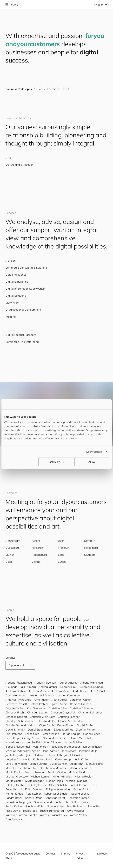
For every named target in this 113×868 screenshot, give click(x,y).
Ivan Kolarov (40, 747)
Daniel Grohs (85, 725)
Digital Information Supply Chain (25, 289)
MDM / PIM (12, 303)
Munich (10, 555)
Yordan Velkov (79, 815)
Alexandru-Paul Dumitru (21, 687)
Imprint (65, 853)
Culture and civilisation (19, 165)
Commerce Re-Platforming (22, 342)
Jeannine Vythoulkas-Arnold (23, 751)
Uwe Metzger (76, 811)
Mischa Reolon (84, 776)
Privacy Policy (80, 856)
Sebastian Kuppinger (18, 802)
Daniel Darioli (66, 725)
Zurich (62, 562)
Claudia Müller (46, 721)
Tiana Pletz (95, 806)
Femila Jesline (50, 734)
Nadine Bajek (55, 781)
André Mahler (99, 691)
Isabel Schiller (74, 742)
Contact (50, 853)
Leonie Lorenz (38, 764)
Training (11, 317)
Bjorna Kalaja (59, 704)
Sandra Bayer (14, 798)
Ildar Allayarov (53, 742)
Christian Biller (58, 708)
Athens (36, 541)
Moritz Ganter (14, 781)
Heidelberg (91, 548)
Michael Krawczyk (17, 776)
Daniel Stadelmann (39, 730)
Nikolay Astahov (16, 785)
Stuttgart (90, 555)
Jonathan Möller (89, 751)
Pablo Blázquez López (83, 785)
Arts (8, 158)
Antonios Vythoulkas (18, 700)
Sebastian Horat (55, 798)
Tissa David (13, 811)
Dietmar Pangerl (86, 730)
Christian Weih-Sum (42, 717)
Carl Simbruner (37, 708)
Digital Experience (17, 282)
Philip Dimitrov (34, 789)
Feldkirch (37, 548)
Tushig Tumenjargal (52, 811)
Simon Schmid (43, 802)
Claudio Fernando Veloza (21, 725)
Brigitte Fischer (15, 708)
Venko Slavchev (39, 815)
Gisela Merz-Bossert (56, 738)
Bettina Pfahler (39, 704)
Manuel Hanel (95, 764)
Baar (61, 541)
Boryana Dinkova (81, 704)
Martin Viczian (57, 772)
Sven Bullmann (76, 806)
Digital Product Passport (21, 335)
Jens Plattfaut (51, 751)
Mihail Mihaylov (62, 776)
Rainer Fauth (81, 789)
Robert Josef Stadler (56, 794)
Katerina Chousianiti (18, 759)
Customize (56, 462)
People (66, 89)
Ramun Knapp (14, 794)
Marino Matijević (56, 768)
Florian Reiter (91, 734)
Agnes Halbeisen (45, 683)
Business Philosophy (19, 89)
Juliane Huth (54, 755)
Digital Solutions (16, 296)
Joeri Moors (69, 751)
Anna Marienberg (16, 695)
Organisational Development (23, 310)
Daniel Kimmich (15, 730)
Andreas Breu (69, 687)
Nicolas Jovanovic (77, 781)
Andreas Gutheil (16, 691)
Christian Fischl (15, 712)
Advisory (11, 261)
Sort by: (10, 658)
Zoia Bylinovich (15, 819)
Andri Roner (80, 691)
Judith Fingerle (14, 755)
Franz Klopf (12, 738)
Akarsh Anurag (68, 683)
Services (40, 89)
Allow (92, 462)
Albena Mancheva (92, 683)
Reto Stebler (33, 794)
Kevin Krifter (81, 759)
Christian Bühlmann (82, 708)
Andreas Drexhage (92, 687)
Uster (9, 562)
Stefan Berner (80, 802)
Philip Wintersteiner (58, 789)
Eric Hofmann (14, 734)
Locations (53, 89)
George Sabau (31, 738)
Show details (94, 452)
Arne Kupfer (41, 700)
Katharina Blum (43, 759)
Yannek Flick (59, 815)
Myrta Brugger (34, 781)
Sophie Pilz (61, 802)
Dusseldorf (12, 548)
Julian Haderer (35, 755)
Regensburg (39, 555)
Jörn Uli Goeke (73, 755)
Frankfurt (64, 548)
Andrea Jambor (48, 687)
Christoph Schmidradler (20, 721)
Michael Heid (77, 772)
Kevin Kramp (63, 759)
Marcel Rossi (14, 768)
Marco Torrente (34, 768)
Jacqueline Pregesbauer (65, 747)
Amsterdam (13, 541)
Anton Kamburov (69, 695)
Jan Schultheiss (92, 747)
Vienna (36, 562)
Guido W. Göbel (81, 738)
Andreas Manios (39, 691)
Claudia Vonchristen (71, 721)
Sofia (61, 555)
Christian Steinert (16, 717)
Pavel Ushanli (14, 789)
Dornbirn (90, 541)
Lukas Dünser (58, 764)
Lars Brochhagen (16, 764)
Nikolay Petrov (37, 785)
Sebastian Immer (78, 798)
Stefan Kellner (14, 806)
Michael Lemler (40, 776)
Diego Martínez (64, 730)
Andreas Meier (61, 691)
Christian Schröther (90, 712)
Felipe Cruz (32, 734)
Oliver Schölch (58, 785)
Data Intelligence (16, 275)
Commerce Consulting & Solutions (26, 268)
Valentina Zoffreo (16, 815)
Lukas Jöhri (77, 764)
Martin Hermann (35, 772)
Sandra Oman (34, 798)
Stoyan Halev (55, 806)
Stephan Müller (35, 806)
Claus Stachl (47, 725)
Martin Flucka (14, 772)
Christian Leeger (38, 712)
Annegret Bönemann (43, 695)
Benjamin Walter (80, 700)
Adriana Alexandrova (19, 683)
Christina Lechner (69, 717)
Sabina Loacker (81, 794)
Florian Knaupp (71, 734)
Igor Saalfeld (34, 742)
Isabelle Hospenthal (18, 747)
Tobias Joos (30, 811)
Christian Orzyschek (63, 712)
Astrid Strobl (59, 700)
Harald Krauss (14, 742)
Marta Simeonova (80, 768)
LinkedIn (102, 853)
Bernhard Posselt (16, 704)
